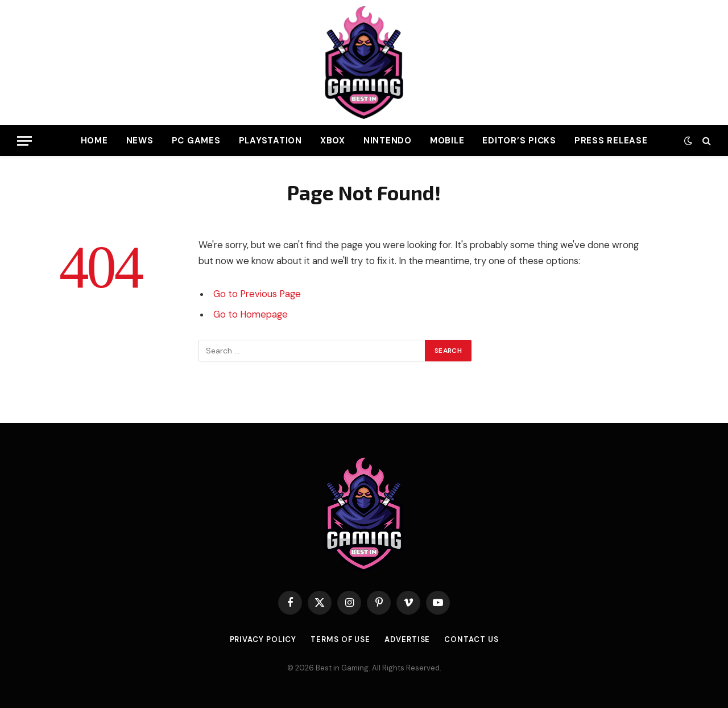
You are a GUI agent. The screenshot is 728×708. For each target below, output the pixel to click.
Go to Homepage (251, 314)
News (140, 141)
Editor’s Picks (519, 141)
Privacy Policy (263, 639)
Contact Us (471, 639)
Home (94, 141)
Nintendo (388, 141)
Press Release (611, 141)
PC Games (196, 141)
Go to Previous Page (257, 294)
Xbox (333, 141)
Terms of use (340, 639)
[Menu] (24, 141)
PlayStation (270, 141)
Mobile (447, 141)
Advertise (407, 639)
